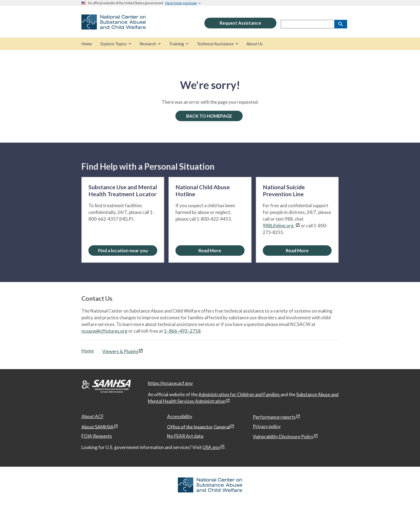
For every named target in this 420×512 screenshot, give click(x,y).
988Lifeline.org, (279, 226)
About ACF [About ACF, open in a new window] (93, 416)
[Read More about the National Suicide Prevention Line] (297, 251)
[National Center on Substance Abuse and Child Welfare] (114, 26)
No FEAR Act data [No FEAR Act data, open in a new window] (185, 436)
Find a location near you (123, 251)
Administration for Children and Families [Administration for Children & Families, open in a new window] (239, 394)
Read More (210, 251)
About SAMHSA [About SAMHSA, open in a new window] (97, 427)
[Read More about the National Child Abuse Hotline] (210, 251)
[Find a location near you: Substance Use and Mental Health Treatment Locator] (123, 251)
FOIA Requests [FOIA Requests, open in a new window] (97, 436)
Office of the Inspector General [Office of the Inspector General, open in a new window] (198, 427)
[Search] (341, 24)
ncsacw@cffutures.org (104, 331)
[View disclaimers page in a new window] (298, 226)
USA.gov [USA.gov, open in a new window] (211, 447)
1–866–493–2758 (182, 331)
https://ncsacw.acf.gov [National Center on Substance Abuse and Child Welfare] (170, 383)
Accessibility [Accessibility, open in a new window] (180, 416)
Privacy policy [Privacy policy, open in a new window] (267, 426)
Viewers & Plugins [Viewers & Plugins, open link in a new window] (120, 351)
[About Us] (255, 44)
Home (88, 351)
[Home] (87, 44)
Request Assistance (240, 23)
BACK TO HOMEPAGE (209, 116)
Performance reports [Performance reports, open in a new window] (274, 417)
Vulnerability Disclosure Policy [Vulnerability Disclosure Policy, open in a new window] (283, 437)
